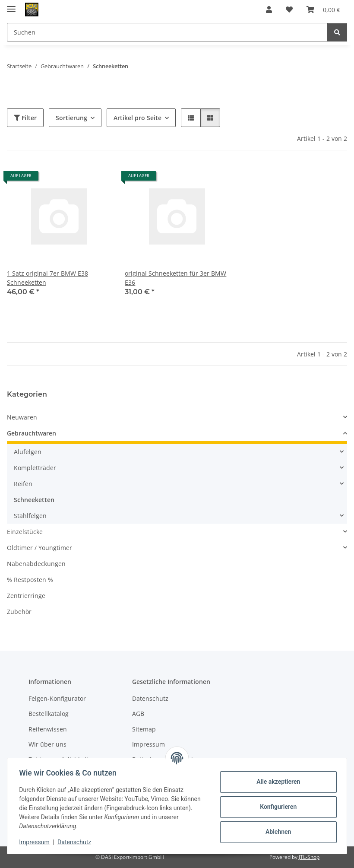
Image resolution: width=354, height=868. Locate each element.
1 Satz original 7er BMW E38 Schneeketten (47, 278)
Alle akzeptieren (276, 782)
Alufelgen (28, 452)
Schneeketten (34, 500)
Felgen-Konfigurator (57, 698)
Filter (25, 118)
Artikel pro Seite (137, 118)
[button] (269, 10)
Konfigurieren (276, 807)
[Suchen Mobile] (167, 32)
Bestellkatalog (49, 714)
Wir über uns (47, 744)
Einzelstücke (25, 532)
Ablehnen (276, 832)
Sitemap (144, 729)
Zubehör (19, 612)
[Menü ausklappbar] (11, 5)
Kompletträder (35, 468)
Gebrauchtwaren (32, 433)
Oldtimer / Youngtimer (40, 548)
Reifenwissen (48, 729)
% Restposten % (30, 580)
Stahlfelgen (30, 516)
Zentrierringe (26, 596)
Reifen (23, 484)
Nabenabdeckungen (36, 564)
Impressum (36, 842)
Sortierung (71, 118)
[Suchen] (337, 32)
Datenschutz (76, 842)
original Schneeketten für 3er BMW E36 (175, 278)
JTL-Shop (309, 857)
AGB (138, 714)
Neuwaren (22, 417)
